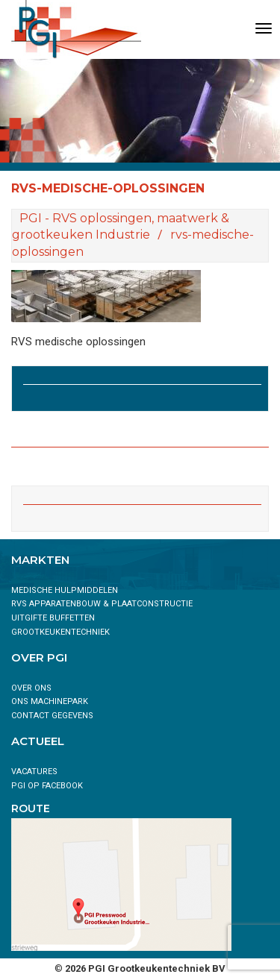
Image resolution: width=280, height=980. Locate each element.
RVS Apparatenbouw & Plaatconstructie (102, 604)
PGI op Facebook (47, 786)
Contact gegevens (52, 716)
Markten (40, 560)
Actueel (38, 741)
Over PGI (39, 657)
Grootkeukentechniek (60, 632)
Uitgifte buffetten (53, 618)
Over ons (31, 688)
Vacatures (34, 772)
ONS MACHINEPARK (50, 701)
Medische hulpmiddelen (65, 590)
